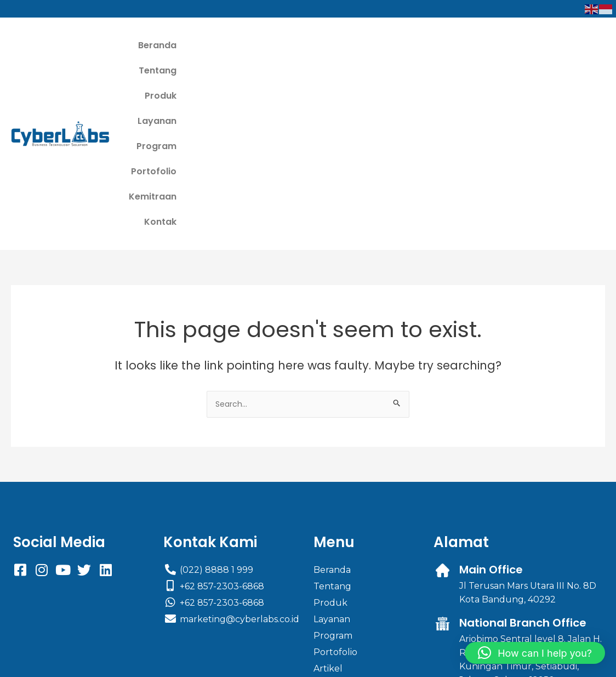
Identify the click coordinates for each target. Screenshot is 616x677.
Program (402, 45)
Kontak (581, 45)
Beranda (189, 45)
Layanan (346, 45)
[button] (535, 653)
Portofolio (461, 45)
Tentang (243, 45)
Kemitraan (524, 45)
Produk (294, 45)
